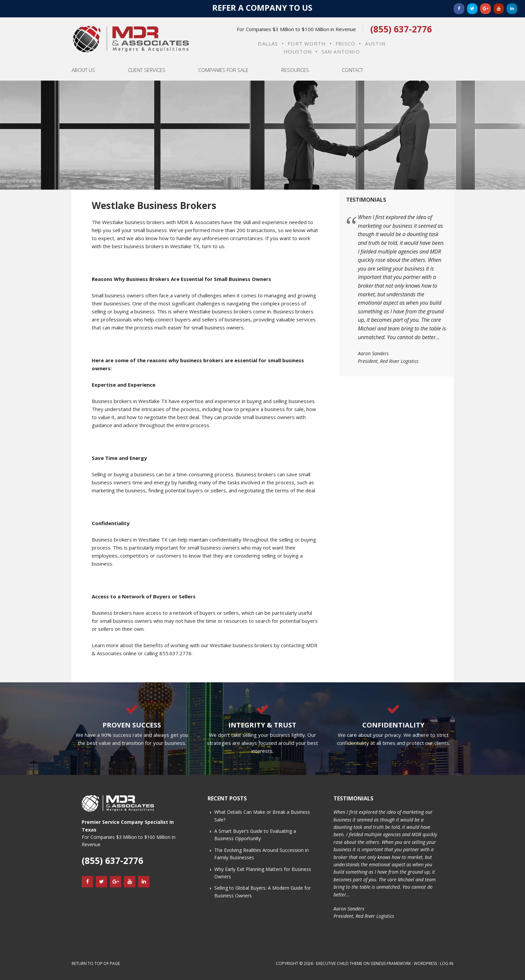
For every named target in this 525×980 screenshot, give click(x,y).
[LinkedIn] (512, 9)
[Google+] (485, 9)
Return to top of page (96, 963)
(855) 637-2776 (401, 29)
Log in (447, 963)
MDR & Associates (131, 39)
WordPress (425, 963)
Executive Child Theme (339, 963)
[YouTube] (499, 9)
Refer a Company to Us (262, 8)
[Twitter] (472, 9)
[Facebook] (459, 9)
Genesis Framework (391, 963)
